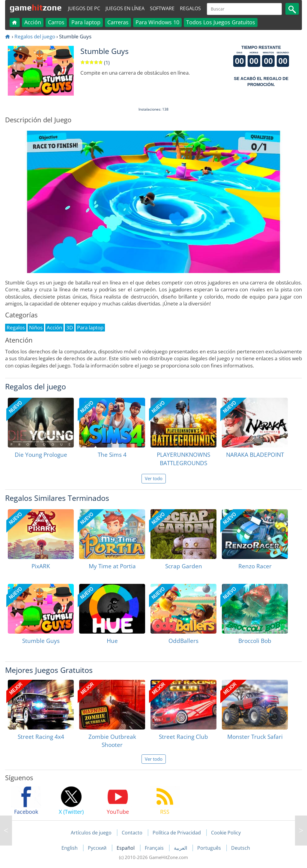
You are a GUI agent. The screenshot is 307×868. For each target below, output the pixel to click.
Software (162, 8)
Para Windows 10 (157, 22)
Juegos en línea (125, 8)
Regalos (190, 8)
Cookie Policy (226, 833)
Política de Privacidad (177, 833)
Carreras (118, 22)
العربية (181, 848)
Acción (33, 22)
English (70, 848)
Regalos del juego (35, 36)
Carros (56, 22)
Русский (98, 848)
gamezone (36, 7)
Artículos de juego (91, 833)
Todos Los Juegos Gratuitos (221, 22)
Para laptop (86, 22)
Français (155, 848)
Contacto (132, 833)
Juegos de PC (84, 8)
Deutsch (241, 848)
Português (210, 848)
